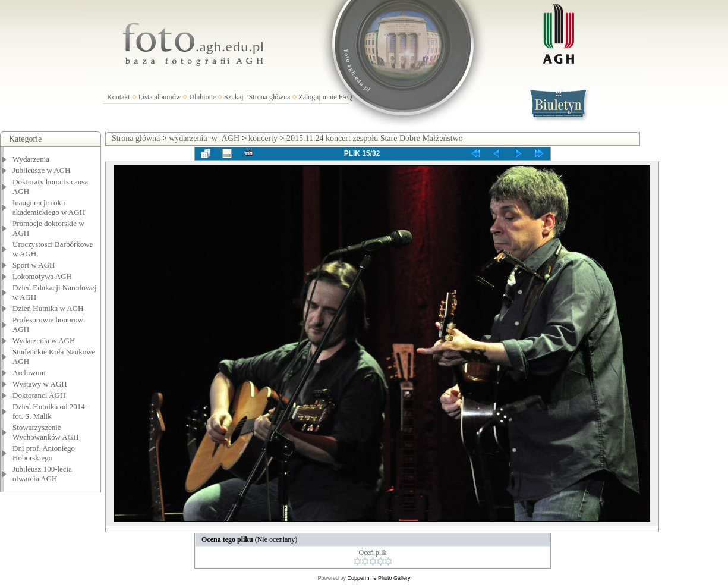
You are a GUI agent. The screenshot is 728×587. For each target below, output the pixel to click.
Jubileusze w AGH (42, 170)
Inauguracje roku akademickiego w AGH (49, 207)
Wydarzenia (31, 159)
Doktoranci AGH (39, 395)
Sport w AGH (34, 265)
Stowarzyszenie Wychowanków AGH (46, 432)
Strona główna (270, 97)
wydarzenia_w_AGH (204, 138)
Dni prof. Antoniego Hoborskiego (44, 453)
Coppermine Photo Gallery (379, 578)
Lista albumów (160, 97)
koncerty (263, 138)
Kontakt (119, 97)
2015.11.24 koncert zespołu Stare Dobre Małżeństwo (375, 138)
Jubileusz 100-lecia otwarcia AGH (42, 474)
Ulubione (202, 97)
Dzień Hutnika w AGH (48, 308)
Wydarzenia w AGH (44, 340)
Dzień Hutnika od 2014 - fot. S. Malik (51, 411)
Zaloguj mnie (317, 97)
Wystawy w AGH (40, 384)
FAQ (346, 97)
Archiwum (29, 373)
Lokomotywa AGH (42, 276)
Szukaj (234, 97)
